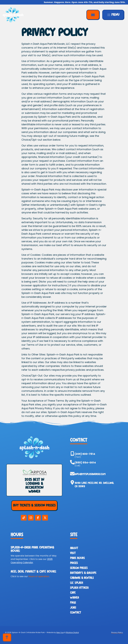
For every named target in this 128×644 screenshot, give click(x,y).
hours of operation (39, 576)
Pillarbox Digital (72, 632)
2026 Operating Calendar (32, 561)
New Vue (60, 632)
